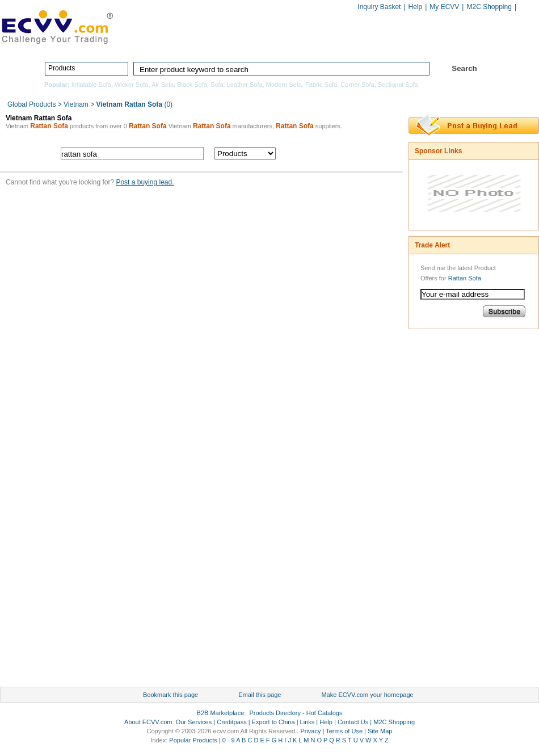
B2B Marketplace (221, 713)
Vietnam (76, 104)
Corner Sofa (357, 85)
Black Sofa (192, 85)
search (342, 154)
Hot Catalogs (424, 44)
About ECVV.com (148, 722)
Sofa (217, 85)
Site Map (380, 731)
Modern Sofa (284, 85)
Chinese (527, 8)
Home (193, 44)
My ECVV (444, 7)
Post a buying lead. (145, 182)
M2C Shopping (489, 7)
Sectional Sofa (398, 85)
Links (308, 722)
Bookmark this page (170, 695)
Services (489, 44)
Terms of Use (344, 731)
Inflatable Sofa (91, 85)
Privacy (310, 731)
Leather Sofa (245, 85)
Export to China (273, 722)
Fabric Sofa (321, 85)
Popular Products (193, 740)
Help (416, 7)
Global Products (33, 104)
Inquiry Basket (379, 7)
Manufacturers (351, 44)
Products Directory (264, 44)
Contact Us (353, 722)
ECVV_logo (57, 26)
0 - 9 (229, 740)
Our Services (194, 722)
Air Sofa (163, 85)
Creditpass (232, 722)
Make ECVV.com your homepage (367, 695)
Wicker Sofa (131, 85)
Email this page (260, 695)
